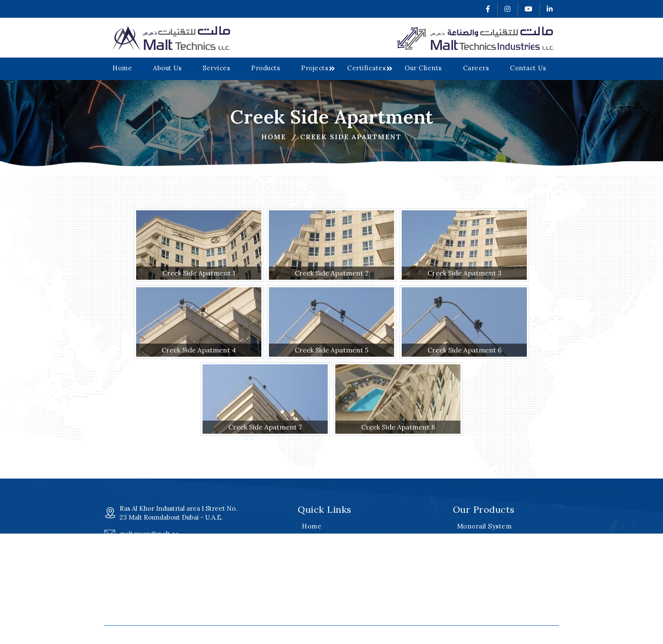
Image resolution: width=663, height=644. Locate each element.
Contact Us (528, 68)
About (311, 537)
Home (122, 68)
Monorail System (485, 526)
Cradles (470, 559)
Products (266, 68)
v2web (456, 635)
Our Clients (423, 68)
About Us (167, 68)
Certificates (366, 68)
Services (216, 68)
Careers (476, 68)
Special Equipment (487, 569)
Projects (315, 68)
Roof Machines (481, 537)
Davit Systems (480, 548)
